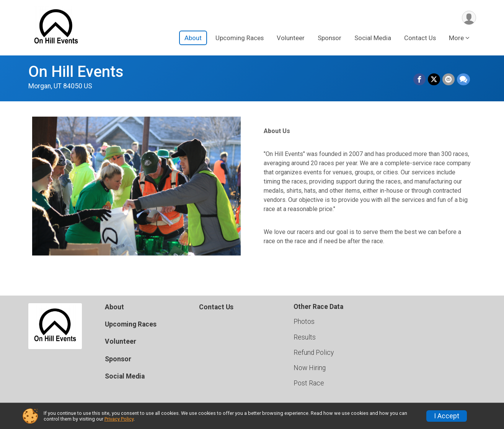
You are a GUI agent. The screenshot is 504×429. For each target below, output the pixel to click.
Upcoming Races (240, 38)
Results (305, 337)
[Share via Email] (449, 80)
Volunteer (291, 38)
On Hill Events (76, 72)
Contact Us (420, 38)
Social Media (373, 38)
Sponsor (329, 38)
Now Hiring (310, 368)
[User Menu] (469, 18)
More (456, 38)
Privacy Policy (119, 419)
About (193, 38)
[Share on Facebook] (419, 80)
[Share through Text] (463, 80)
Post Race (309, 383)
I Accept (447, 416)
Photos (304, 322)
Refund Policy (314, 353)
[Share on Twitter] (434, 80)
